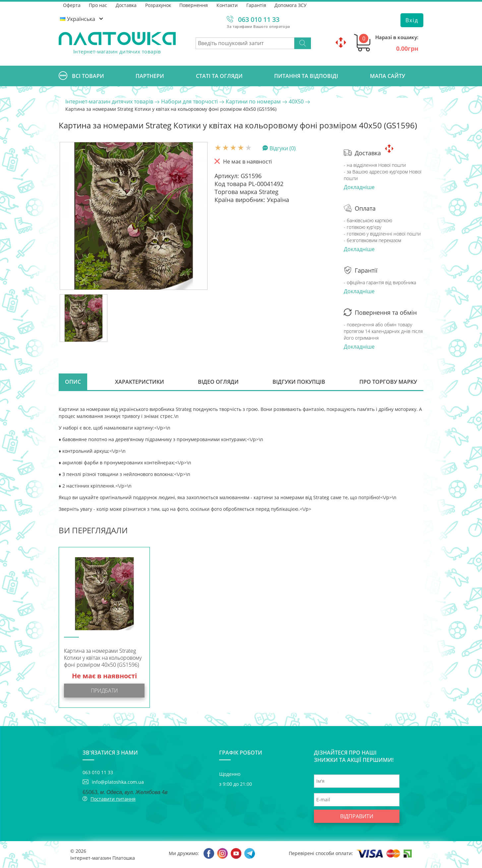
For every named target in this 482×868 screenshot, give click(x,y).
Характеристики (140, 382)
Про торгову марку (388, 382)
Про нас (98, 5)
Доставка (126, 5)
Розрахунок (158, 5)
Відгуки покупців (299, 382)
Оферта (72, 5)
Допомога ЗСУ (292, 5)
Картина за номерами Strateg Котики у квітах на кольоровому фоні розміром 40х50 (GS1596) (103, 658)
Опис (73, 382)
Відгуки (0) (283, 148)
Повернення (194, 5)
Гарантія (257, 5)
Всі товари (81, 76)
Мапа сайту (388, 76)
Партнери (150, 76)
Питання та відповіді (306, 76)
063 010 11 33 (259, 19)
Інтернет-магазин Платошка (103, 858)
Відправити (357, 817)
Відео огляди (218, 382)
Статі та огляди (219, 76)
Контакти (228, 5)
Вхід (412, 20)
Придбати (104, 691)
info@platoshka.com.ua (118, 782)
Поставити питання (113, 799)
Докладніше (359, 187)
